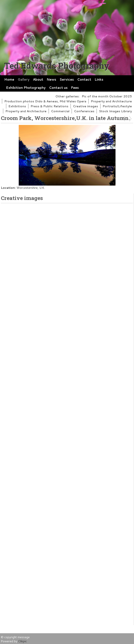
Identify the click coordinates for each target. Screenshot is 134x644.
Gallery (24, 79)
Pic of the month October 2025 (107, 96)
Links (99, 79)
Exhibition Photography (26, 88)
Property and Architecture (111, 101)
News (51, 79)
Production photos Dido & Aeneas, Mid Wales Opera (45, 101)
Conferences (84, 111)
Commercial (60, 111)
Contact (84, 79)
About (38, 79)
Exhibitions (17, 106)
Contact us (58, 88)
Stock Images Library (115, 111)
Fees (75, 88)
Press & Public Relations (49, 106)
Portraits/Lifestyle (117, 106)
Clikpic (22, 641)
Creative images (85, 106)
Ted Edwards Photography (57, 66)
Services (67, 79)
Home (9, 79)
